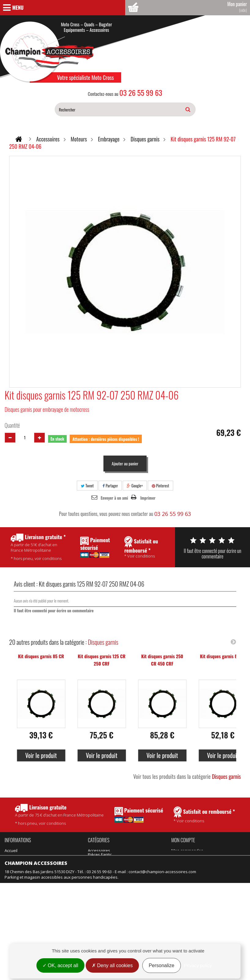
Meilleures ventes (21, 919)
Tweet (87, 486)
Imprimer (148, 498)
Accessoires (99, 850)
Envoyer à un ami (114, 498)
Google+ (135, 486)
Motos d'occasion (139, 892)
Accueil (11, 850)
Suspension (99, 892)
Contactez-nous (19, 884)
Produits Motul (101, 867)
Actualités (14, 875)
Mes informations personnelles (201, 875)
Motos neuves (136, 884)
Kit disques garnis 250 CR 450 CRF (162, 660)
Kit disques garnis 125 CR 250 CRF (102, 660)
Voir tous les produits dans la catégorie (187, 776)
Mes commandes (187, 850)
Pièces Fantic (135, 850)
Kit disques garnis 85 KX (223, 656)
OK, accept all (60, 965)
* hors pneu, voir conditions (59, 815)
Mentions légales (21, 936)
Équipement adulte (105, 875)
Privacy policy (198, 965)
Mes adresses (185, 867)
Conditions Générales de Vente (34, 859)
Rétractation (16, 928)
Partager (110, 486)
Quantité (12, 425)
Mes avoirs (182, 859)
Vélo (127, 875)
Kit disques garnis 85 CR (41, 656)
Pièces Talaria (136, 859)
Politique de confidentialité (29, 867)
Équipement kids (103, 884)
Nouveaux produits (22, 911)
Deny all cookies (112, 965)
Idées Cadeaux (137, 867)
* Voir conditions (204, 815)
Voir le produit (41, 755)
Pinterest (160, 486)
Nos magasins (18, 892)
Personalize (162, 965)
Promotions (15, 903)
